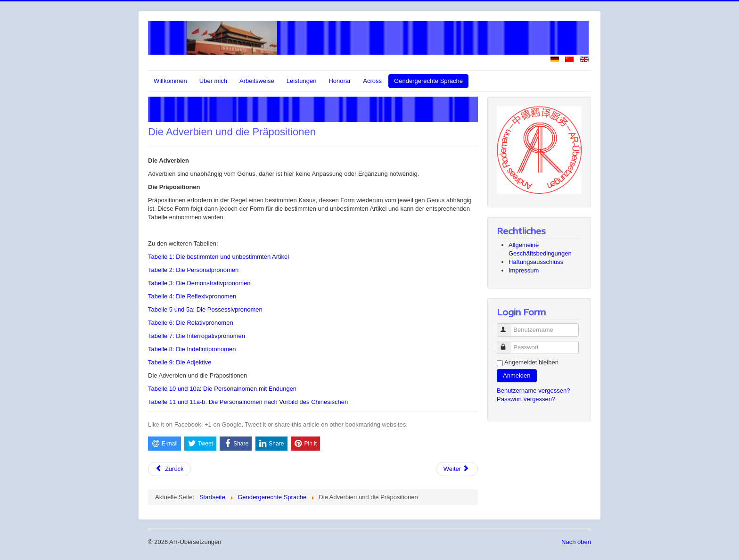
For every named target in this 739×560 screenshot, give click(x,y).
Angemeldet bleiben (531, 362)
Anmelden (517, 375)
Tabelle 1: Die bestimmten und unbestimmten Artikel (218, 257)
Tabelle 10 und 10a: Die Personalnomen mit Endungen (222, 389)
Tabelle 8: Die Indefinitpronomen (192, 349)
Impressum (524, 270)
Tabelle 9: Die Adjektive (180, 362)
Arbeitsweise (257, 81)
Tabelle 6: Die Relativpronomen (191, 323)
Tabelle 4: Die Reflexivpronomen (192, 296)
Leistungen (302, 81)
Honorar (340, 81)
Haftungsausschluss (536, 262)
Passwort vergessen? (526, 399)
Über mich (213, 81)
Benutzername (508, 326)
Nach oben (576, 542)
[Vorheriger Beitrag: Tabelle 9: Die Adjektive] (169, 469)
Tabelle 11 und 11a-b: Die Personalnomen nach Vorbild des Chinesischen (248, 402)
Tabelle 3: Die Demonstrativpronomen (199, 283)
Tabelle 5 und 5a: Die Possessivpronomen (205, 309)
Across (372, 81)
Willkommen (170, 81)
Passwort (508, 343)
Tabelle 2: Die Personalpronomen (193, 270)
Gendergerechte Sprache (428, 81)
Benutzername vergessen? (533, 391)
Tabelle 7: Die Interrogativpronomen (197, 336)
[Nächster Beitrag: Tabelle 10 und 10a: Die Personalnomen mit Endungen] (457, 469)
